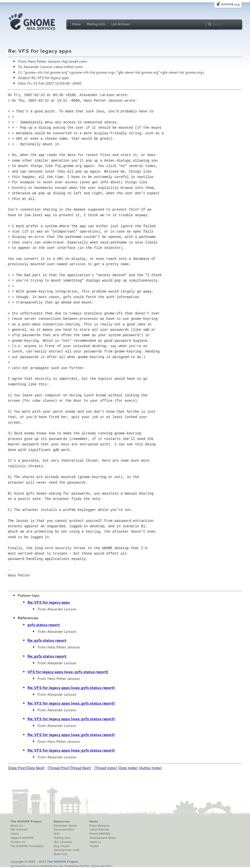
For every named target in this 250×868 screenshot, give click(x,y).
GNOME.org (230, 4)
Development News (102, 838)
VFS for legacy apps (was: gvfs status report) (68, 672)
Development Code (67, 850)
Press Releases (99, 826)
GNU (109, 866)
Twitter (94, 846)
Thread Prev (58, 768)
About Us (17, 826)
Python (95, 866)
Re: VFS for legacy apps (49, 602)
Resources (62, 821)
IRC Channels (63, 842)
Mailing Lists (96, 24)
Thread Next (80, 768)
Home (76, 24)
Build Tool (61, 854)
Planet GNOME (100, 834)
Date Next (35, 768)
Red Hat (58, 866)
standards (33, 866)
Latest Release (99, 829)
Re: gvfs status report (47, 640)
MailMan (84, 866)
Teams (15, 834)
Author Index (150, 768)
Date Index (128, 768)
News (94, 821)
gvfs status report (44, 625)
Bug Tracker (62, 846)
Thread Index (106, 768)
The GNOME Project (26, 821)
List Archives (121, 24)
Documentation (64, 829)
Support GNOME (22, 838)
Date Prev (17, 768)
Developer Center (66, 826)
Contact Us (18, 842)
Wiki (57, 834)
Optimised (16, 866)
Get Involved (19, 829)
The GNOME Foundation (27, 846)
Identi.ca (95, 842)
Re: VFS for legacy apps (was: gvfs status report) (71, 688)
